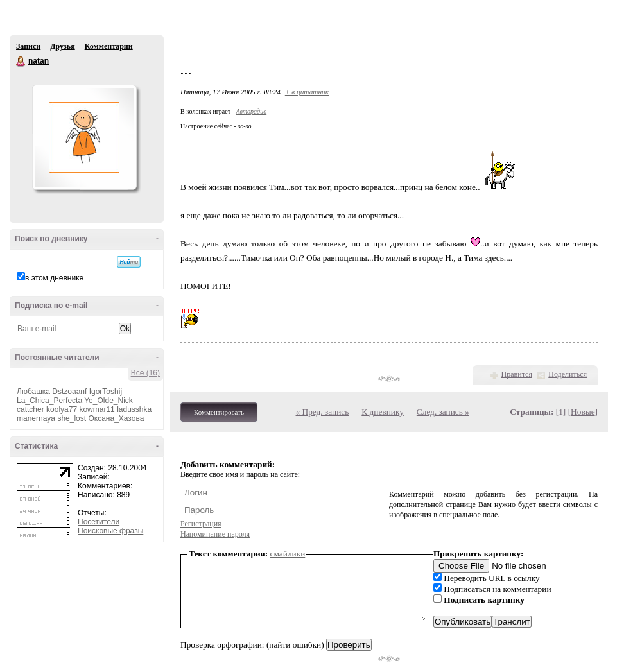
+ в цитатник (307, 92)
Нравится (517, 374)
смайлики (288, 554)
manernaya (36, 418)
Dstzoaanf (69, 392)
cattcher (30, 409)
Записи (28, 46)
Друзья (62, 46)
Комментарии (109, 46)
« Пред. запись (323, 412)
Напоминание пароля (215, 534)
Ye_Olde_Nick (108, 401)
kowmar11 (97, 409)
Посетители (99, 522)
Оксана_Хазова (116, 418)
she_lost (72, 418)
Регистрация (201, 524)
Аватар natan (84, 137)
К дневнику (383, 412)
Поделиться (568, 374)
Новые (583, 412)
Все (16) (145, 373)
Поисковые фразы (110, 531)
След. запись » (443, 412)
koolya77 (62, 409)
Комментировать (219, 412)
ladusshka (134, 409)
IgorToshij (106, 392)
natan (21, 62)
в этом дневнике (54, 278)
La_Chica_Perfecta (49, 401)
